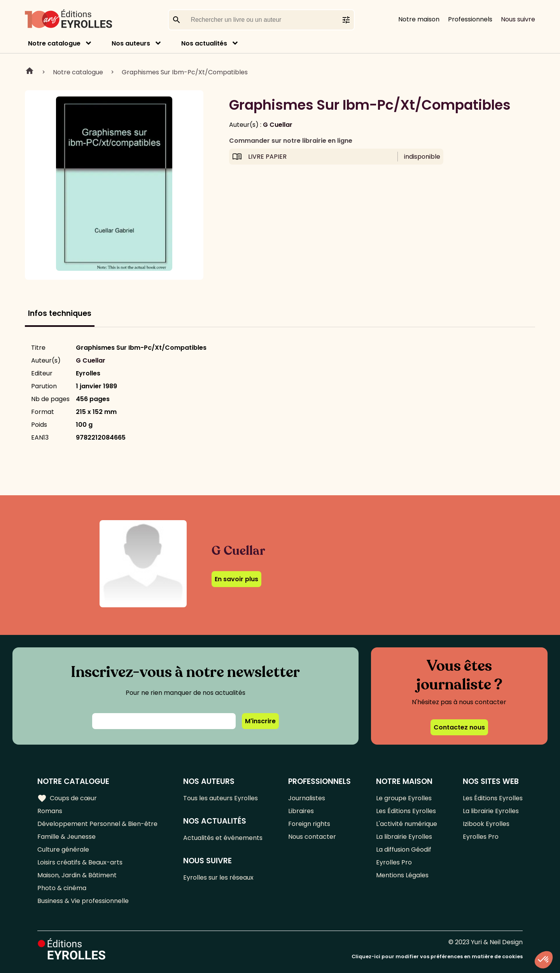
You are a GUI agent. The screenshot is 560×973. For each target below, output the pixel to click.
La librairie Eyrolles (404, 837)
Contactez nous (459, 727)
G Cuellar (278, 125)
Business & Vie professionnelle (83, 901)
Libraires (301, 811)
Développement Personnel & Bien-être (97, 824)
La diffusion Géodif (404, 849)
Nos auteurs (131, 43)
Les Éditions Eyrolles (406, 811)
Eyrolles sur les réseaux (218, 877)
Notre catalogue (54, 43)
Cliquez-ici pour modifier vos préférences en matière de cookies (437, 956)
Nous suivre (518, 19)
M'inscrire (260, 721)
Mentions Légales (402, 875)
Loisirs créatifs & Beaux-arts (80, 862)
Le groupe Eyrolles (404, 798)
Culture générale (63, 849)
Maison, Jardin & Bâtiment (77, 875)
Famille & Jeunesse (66, 837)
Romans (50, 811)
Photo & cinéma (62, 888)
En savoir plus (236, 579)
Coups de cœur (67, 798)
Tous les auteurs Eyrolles (220, 798)
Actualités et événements (223, 838)
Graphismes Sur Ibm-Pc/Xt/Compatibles (185, 72)
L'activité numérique (407, 824)
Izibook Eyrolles (486, 824)
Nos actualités (204, 43)
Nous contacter (312, 837)
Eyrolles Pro (394, 862)
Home (30, 72)
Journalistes (307, 798)
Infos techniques (60, 313)
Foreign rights (309, 824)
